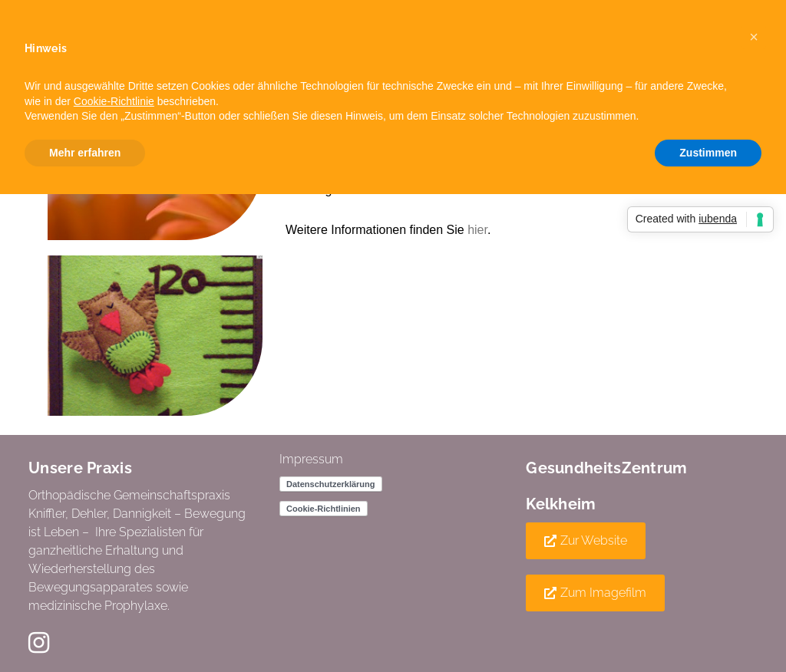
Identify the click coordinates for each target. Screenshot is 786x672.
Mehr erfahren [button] (85, 153)
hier (477, 230)
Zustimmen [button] (708, 153)
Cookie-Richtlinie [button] (114, 101)
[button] (586, 541)
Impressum (311, 459)
